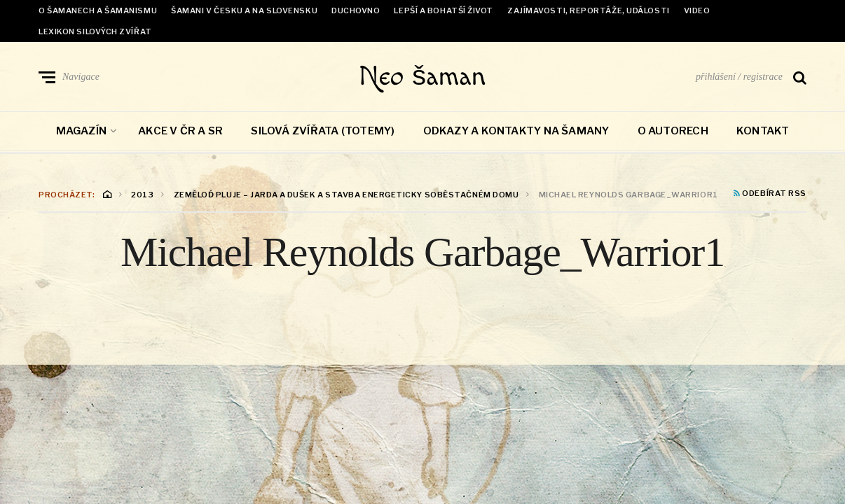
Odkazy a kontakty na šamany (516, 132)
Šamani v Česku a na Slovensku (244, 10)
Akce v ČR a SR (180, 132)
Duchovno (356, 10)
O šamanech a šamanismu (98, 10)
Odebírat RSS (770, 195)
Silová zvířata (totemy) (323, 132)
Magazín (82, 132)
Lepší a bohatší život (444, 10)
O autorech (673, 132)
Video (697, 10)
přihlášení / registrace (739, 77)
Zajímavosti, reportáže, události (589, 10)
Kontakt (763, 132)
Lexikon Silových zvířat (95, 31)
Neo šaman (423, 77)
